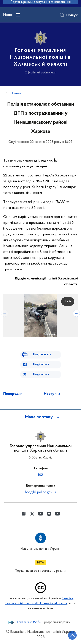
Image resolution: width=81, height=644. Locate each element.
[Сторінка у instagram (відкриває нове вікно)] (49, 514)
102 (40, 475)
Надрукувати (42, 355)
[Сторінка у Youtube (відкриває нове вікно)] (41, 514)
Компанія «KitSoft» (29, 622)
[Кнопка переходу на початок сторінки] (72, 635)
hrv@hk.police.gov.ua (40, 492)
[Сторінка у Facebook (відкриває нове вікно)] (24, 514)
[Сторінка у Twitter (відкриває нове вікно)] (32, 514)
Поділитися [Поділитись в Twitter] (41, 374)
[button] (41, 417)
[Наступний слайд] (76, 313)
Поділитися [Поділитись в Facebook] (41, 364)
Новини (16, 93)
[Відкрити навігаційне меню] (18, 15)
